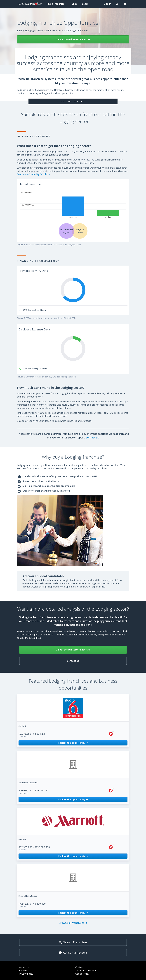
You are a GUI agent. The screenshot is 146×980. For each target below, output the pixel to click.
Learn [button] (87, 4)
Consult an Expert (73, 953)
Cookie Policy (82, 974)
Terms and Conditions (86, 970)
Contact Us (73, 661)
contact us (92, 438)
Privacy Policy (26, 974)
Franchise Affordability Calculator (33, 174)
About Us (24, 967)
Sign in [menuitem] (107, 4)
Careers (23, 970)
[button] (117, 4)
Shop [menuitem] (75, 4)
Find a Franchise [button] (57, 4)
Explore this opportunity (73, 743)
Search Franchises (73, 942)
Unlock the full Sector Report (73, 39)
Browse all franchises (73, 923)
